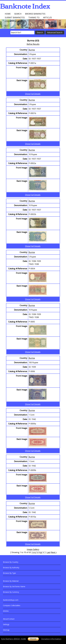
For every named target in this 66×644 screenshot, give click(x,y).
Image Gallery (33, 549)
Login (8, 21)
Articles (47, 18)
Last (49, 552)
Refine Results (33, 44)
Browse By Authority (11, 568)
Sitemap (6, 630)
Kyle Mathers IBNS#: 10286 (14, 639)
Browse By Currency (11, 592)
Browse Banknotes (35, 14)
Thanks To (34, 18)
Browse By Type (9, 573)
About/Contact (9, 619)
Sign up (18, 21)
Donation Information (51, 639)
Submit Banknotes (15, 18)
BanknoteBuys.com (11, 600)
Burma (32, 50)
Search (18, 14)
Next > (54, 552)
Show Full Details (33, 94)
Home (8, 14)
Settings (6, 624)
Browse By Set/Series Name (14, 586)
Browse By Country (11, 562)
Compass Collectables (12, 605)
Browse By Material (11, 581)
